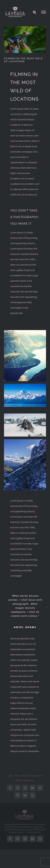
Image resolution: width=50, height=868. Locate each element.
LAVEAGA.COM (11, 827)
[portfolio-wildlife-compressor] (25, 40)
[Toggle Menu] (44, 12)
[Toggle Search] (34, 12)
